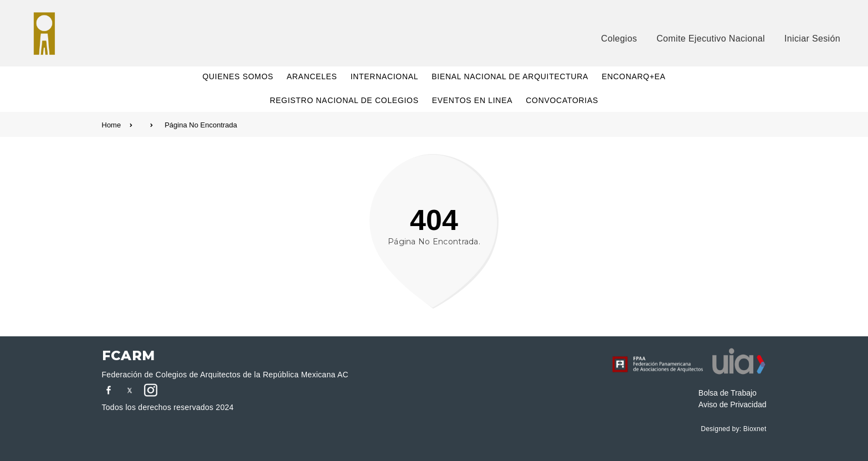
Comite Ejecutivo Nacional (711, 39)
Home (128, 125)
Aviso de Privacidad (733, 404)
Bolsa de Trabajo (728, 393)
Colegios (619, 39)
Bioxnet (755, 429)
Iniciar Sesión (812, 39)
